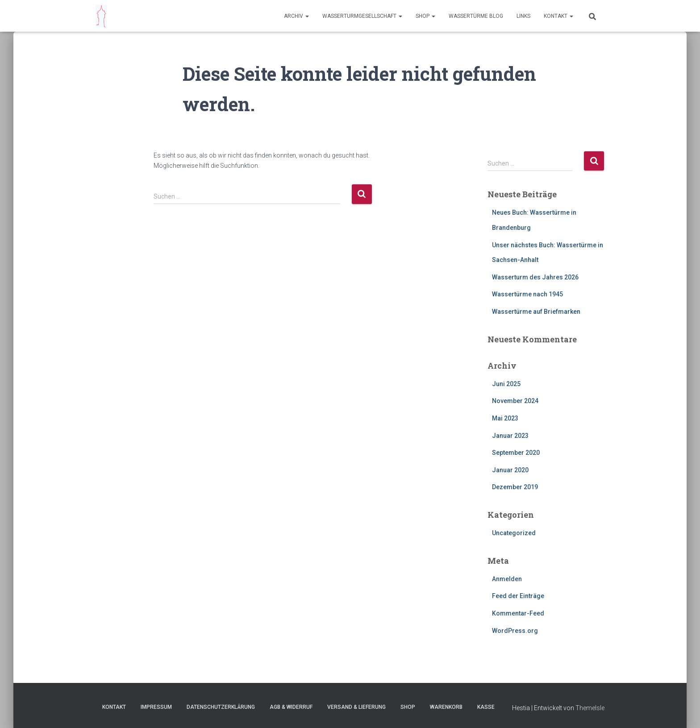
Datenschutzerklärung (221, 707)
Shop (425, 16)
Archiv (296, 16)
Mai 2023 (505, 418)
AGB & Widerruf (291, 707)
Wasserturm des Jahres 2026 (535, 277)
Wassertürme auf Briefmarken (536, 312)
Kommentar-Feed (518, 613)
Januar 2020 (510, 470)
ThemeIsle (590, 708)
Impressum (156, 707)
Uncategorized (514, 533)
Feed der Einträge (518, 596)
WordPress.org (515, 631)
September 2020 (516, 453)
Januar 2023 (510, 436)
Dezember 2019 (515, 487)
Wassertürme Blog (476, 16)
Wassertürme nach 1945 (527, 294)
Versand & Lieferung (356, 707)
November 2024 (515, 401)
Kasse (486, 707)
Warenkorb (446, 707)
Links (523, 16)
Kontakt (558, 16)
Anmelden (507, 579)
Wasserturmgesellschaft (362, 16)
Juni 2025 (506, 384)
